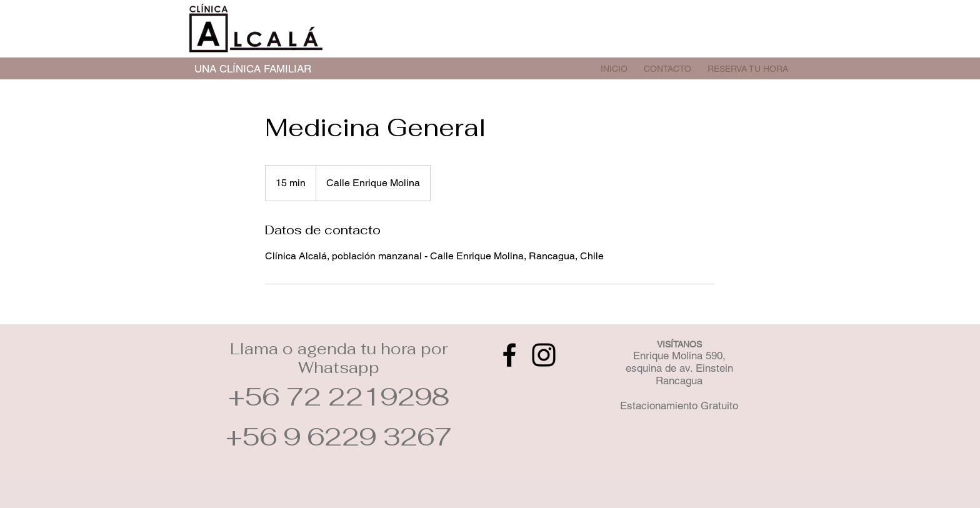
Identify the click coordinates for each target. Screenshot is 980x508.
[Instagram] (544, 355)
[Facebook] (509, 355)
